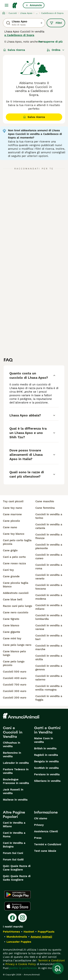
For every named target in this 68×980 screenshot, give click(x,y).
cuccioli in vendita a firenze (49, 536)
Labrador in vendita (16, 763)
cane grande (11, 576)
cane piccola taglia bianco (16, 585)
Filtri (56, 23)
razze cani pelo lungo (17, 606)
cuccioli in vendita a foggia (49, 698)
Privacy (39, 825)
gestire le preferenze (23, 968)
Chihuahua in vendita (12, 744)
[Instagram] (22, 918)
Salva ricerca (14, 50)
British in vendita (45, 748)
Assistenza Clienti (46, 831)
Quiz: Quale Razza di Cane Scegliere (17, 868)
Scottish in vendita (46, 768)
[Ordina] (56, 50)
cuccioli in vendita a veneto (49, 577)
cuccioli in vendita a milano (49, 607)
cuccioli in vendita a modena (49, 597)
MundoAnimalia (17, 937)
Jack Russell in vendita (13, 791)
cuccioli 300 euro (15, 691)
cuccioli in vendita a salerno (49, 678)
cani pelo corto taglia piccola (17, 542)
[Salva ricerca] (58, 968)
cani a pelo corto (14, 557)
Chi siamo (41, 818)
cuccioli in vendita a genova (49, 668)
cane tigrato (11, 619)
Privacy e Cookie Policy (20, 964)
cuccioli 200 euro (15, 698)
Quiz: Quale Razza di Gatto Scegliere (17, 878)
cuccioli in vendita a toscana (49, 587)
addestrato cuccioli (16, 593)
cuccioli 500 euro (15, 672)
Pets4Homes (11, 932)
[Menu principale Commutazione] (7, 5)
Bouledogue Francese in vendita (16, 781)
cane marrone (12, 514)
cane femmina (45, 508)
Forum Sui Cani (13, 853)
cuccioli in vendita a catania (49, 526)
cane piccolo (11, 521)
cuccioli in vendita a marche (49, 647)
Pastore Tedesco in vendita (16, 771)
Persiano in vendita (47, 774)
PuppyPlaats (46, 932)
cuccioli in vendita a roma (49, 567)
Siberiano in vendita (47, 781)
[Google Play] (17, 895)
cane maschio (45, 501)
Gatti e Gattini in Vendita (47, 730)
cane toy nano (13, 508)
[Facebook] (12, 918)
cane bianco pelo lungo (14, 653)
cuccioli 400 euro (15, 678)
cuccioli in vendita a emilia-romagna (49, 688)
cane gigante (12, 632)
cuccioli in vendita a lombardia (49, 617)
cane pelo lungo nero (17, 645)
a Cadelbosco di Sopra (19, 35)
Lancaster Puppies (19, 942)
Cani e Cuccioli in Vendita (13, 732)
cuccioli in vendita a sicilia (49, 658)
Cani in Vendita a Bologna (14, 845)
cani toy (8, 570)
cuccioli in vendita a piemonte (49, 546)
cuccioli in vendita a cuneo (49, 557)
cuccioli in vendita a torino (49, 516)
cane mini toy (12, 638)
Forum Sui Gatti (13, 860)
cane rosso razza (14, 563)
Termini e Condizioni (48, 844)
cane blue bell (13, 599)
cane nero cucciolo (16, 612)
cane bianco (11, 625)
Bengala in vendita (46, 761)
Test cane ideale (45, 851)
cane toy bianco (14, 534)
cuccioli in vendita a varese (49, 627)
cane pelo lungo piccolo (14, 663)
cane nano (10, 527)
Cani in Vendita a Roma (14, 835)
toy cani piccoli (13, 501)
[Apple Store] (17, 906)
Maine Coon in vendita (44, 740)
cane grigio (10, 550)
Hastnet (29, 932)
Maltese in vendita (15, 800)
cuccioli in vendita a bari (49, 637)
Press (38, 838)
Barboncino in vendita (12, 755)
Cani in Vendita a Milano (14, 825)
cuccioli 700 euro (15, 685)
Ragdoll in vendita (46, 755)
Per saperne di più (50, 42)
